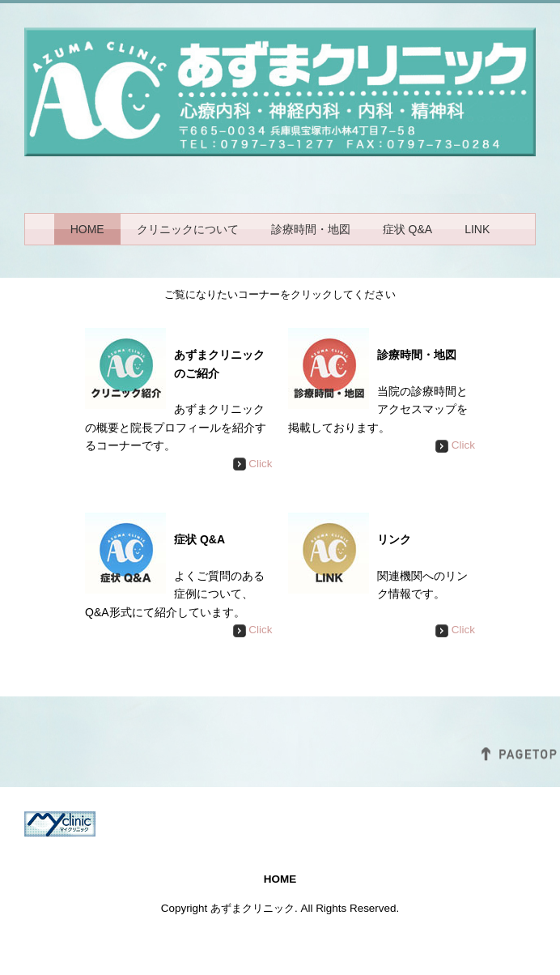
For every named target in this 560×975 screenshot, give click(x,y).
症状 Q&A (407, 229)
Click (253, 464)
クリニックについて (188, 229)
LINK (477, 229)
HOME (87, 229)
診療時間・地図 (311, 229)
